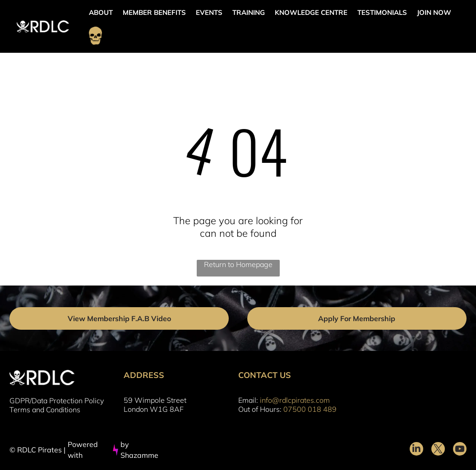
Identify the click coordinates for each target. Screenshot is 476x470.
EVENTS (209, 12)
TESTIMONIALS (382, 12)
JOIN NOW (434, 12)
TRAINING (249, 12)
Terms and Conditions (45, 410)
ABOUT (101, 12)
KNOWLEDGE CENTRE (311, 12)
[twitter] (438, 450)
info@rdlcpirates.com (295, 400)
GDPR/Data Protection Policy (57, 401)
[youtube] (460, 450)
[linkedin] (416, 450)
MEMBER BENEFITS (154, 12)
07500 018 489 (310, 409)
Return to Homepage (238, 264)
